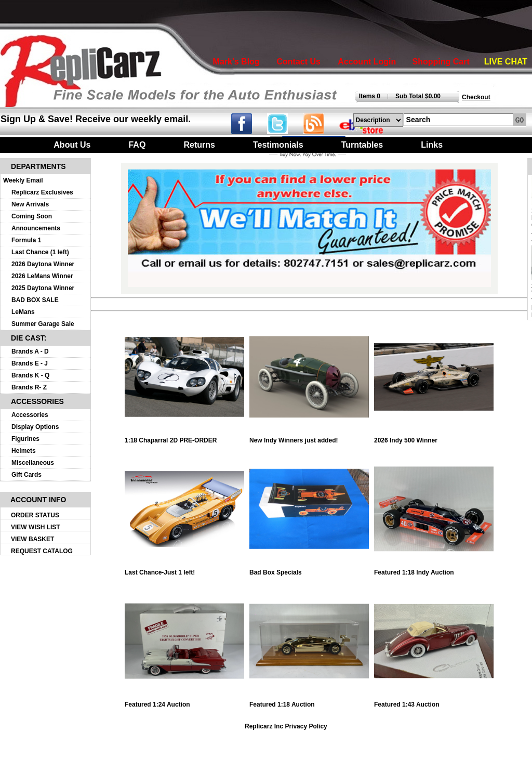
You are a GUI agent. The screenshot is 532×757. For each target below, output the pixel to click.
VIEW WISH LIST (36, 527)
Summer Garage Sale (43, 324)
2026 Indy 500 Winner (434, 438)
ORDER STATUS (35, 515)
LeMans (23, 312)
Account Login (367, 62)
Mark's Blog (236, 62)
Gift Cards (26, 475)
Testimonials (278, 145)
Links (432, 145)
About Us (72, 145)
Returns (199, 145)
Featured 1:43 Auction (434, 702)
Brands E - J (30, 363)
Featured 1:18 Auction (309, 702)
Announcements (36, 228)
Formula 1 (26, 240)
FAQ (137, 145)
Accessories (30, 415)
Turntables (362, 145)
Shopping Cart (441, 62)
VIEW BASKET (32, 539)
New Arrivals (30, 204)
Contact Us (298, 62)
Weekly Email (23, 180)
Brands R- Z (29, 387)
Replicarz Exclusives (42, 192)
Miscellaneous (33, 463)
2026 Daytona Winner (43, 264)
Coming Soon (32, 216)
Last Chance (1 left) (40, 252)
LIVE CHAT (506, 62)
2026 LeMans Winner (42, 276)
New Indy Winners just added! (309, 438)
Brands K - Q (30, 375)
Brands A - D (30, 351)
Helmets (24, 451)
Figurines (25, 439)
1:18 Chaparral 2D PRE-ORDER (184, 438)
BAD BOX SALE (35, 300)
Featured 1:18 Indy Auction (434, 570)
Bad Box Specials (309, 570)
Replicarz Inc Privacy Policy (286, 726)
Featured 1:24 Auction (184, 702)
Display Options (35, 427)
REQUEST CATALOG (42, 551)
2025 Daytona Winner (43, 288)
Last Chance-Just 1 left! (184, 570)
